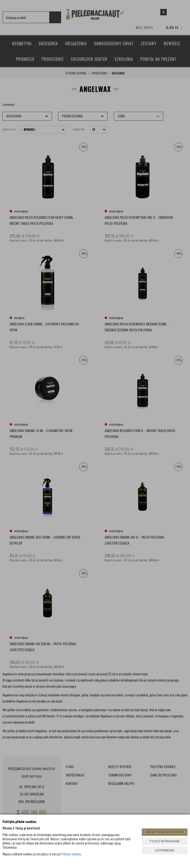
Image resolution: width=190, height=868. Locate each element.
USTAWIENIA (165, 850)
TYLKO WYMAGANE (165, 841)
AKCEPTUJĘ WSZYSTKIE (165, 832)
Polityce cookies (71, 854)
